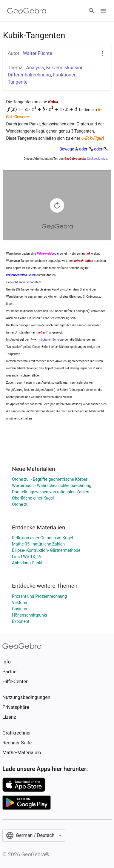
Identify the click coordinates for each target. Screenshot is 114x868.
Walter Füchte (38, 53)
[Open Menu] (103, 11)
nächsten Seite (49, 340)
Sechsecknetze (97, 159)
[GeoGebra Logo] (27, 11)
